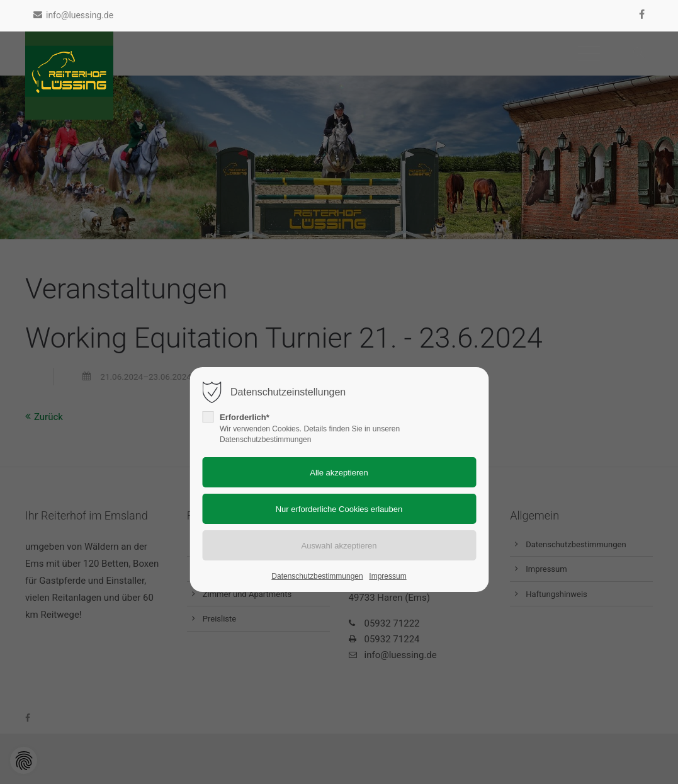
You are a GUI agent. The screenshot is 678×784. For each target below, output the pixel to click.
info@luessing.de (73, 15)
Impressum (387, 576)
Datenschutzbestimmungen (317, 576)
